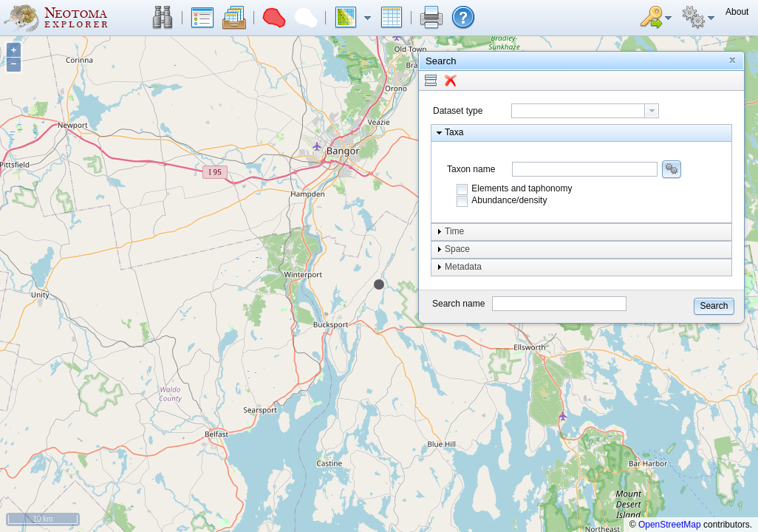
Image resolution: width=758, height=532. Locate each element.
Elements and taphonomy (522, 188)
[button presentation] (652, 111)
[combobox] (585, 111)
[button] (163, 18)
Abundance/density (509, 200)
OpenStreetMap (670, 525)
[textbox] (578, 111)
